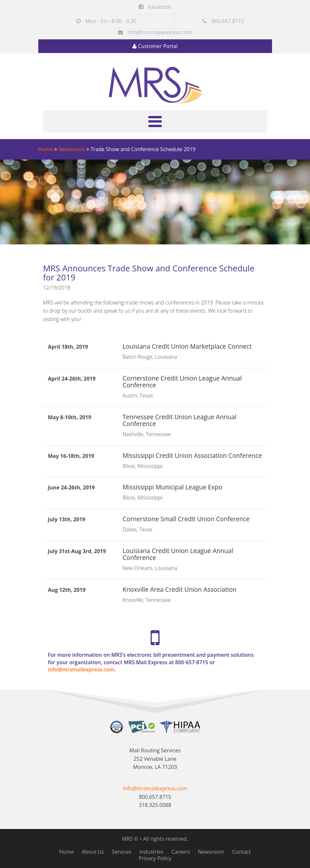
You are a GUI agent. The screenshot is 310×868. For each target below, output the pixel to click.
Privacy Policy (155, 858)
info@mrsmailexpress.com (160, 32)
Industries (151, 852)
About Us (93, 852)
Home (46, 149)
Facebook (155, 7)
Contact (241, 852)
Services (122, 852)
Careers (181, 852)
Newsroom (72, 149)
